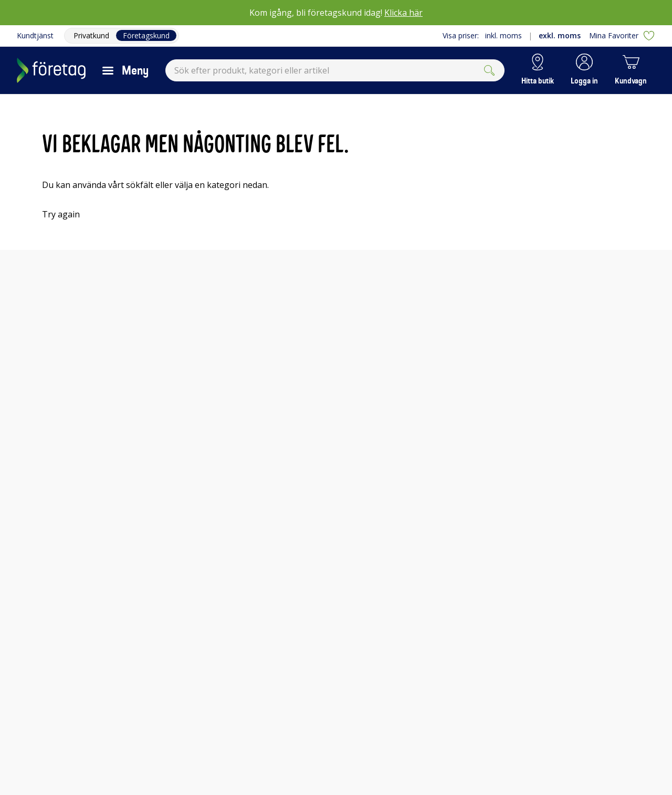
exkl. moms (560, 35)
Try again (61, 214)
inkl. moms (503, 35)
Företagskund (146, 35)
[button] (584, 70)
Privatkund (91, 35)
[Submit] (489, 70)
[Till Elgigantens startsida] (51, 70)
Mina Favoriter (622, 36)
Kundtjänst (35, 35)
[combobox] (335, 70)
